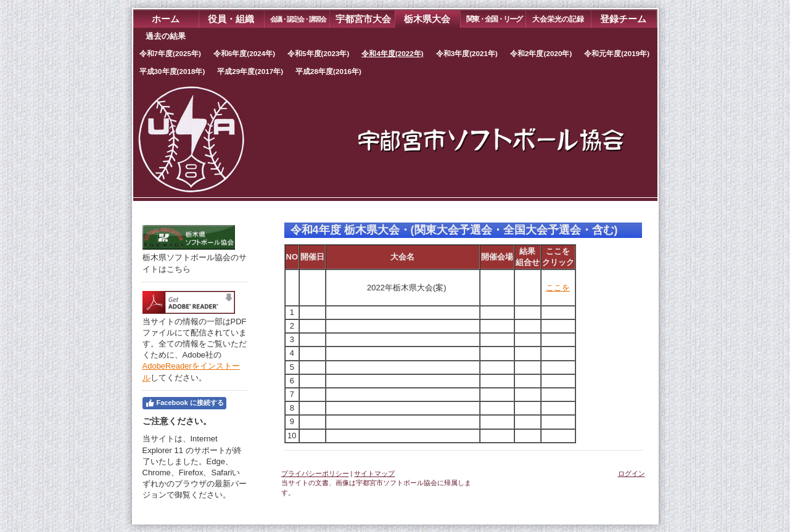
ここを (558, 288)
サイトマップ (374, 473)
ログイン (632, 473)
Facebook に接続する (184, 403)
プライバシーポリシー (315, 473)
